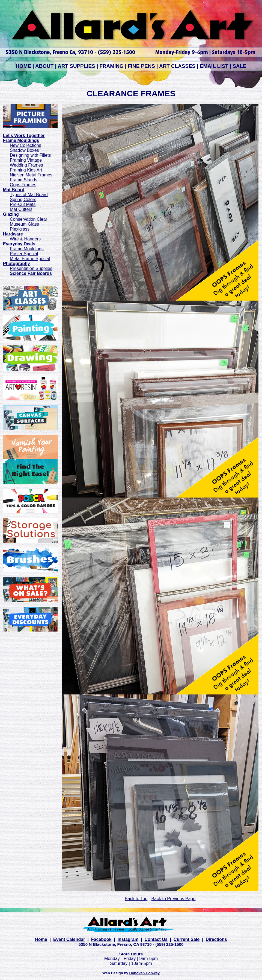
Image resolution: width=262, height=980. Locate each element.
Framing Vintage (26, 160)
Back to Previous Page (173, 899)
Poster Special (24, 254)
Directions (216, 939)
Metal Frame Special (30, 259)
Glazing (11, 214)
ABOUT (44, 66)
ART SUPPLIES (76, 66)
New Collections (26, 145)
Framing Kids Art (26, 170)
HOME (23, 66)
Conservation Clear (29, 219)
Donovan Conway (145, 973)
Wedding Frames (26, 165)
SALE (239, 66)
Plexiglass (20, 229)
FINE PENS (141, 66)
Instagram (128, 939)
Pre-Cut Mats (23, 204)
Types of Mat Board (29, 195)
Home (41, 939)
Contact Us (156, 939)
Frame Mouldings (27, 249)
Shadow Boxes (24, 150)
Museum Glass (24, 224)
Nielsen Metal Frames (31, 175)
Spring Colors (23, 200)
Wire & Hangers (25, 239)
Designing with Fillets (30, 155)
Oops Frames (23, 185)
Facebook (101, 939)
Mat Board (14, 190)
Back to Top (136, 899)
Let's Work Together (24, 136)
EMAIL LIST (214, 66)
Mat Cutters (21, 209)
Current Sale (187, 939)
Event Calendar (69, 939)
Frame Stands (23, 180)
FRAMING (111, 66)
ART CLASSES (177, 66)
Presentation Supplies (31, 268)
